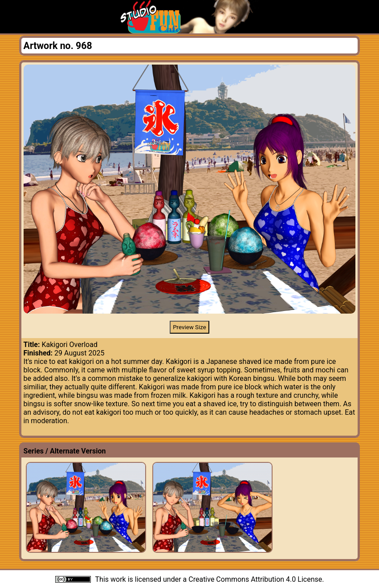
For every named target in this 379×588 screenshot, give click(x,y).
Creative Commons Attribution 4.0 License (255, 579)
